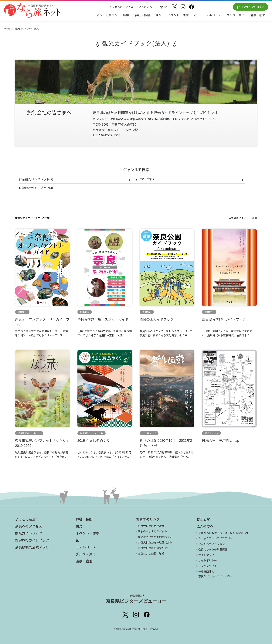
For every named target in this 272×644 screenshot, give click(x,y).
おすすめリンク (148, 519)
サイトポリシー (208, 560)
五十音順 (252, 218)
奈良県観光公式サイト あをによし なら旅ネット (32, 10)
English (163, 7)
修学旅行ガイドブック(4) (36, 188)
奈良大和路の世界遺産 (151, 526)
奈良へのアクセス (123, 7)
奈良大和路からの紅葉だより (155, 542)
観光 (159, 15)
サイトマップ (206, 555)
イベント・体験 (178, 15)
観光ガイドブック (29, 533)
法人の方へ (145, 7)
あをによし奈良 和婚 (151, 553)
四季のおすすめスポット (152, 531)
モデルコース (212, 15)
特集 (126, 15)
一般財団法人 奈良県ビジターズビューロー (215, 574)
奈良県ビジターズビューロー (136, 599)
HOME (7, 28)
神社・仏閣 (142, 15)
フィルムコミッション (212, 544)
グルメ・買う (236, 15)
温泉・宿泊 (258, 15)
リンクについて (208, 566)
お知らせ (203, 519)
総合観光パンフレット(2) (36, 179)
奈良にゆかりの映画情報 (213, 549)
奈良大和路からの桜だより (154, 548)
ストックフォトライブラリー (216, 538)
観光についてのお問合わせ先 (155, 537)
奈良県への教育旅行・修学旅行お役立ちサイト (226, 533)
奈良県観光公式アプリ (32, 547)
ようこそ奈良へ (107, 15)
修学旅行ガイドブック (32, 540)
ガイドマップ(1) (143, 179)
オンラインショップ (253, 7)
